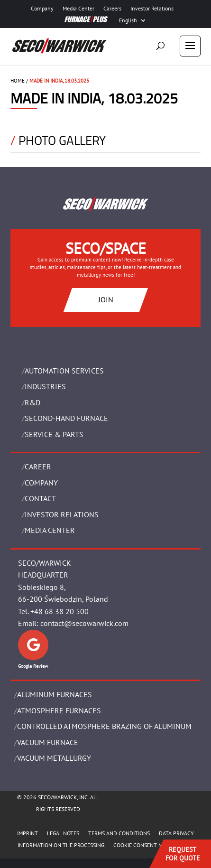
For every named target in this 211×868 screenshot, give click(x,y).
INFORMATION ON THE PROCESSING (61, 845)
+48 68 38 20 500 (60, 611)
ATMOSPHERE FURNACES (59, 710)
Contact (40, 498)
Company (42, 9)
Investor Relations (152, 9)
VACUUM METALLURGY (54, 758)
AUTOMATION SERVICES (64, 371)
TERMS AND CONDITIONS (119, 833)
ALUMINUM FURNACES (55, 694)
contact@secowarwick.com (84, 623)
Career (38, 467)
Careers (112, 9)
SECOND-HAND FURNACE (66, 418)
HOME (18, 81)
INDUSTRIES (45, 386)
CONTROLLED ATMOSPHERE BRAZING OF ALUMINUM (104, 726)
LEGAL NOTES (63, 833)
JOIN (106, 299)
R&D (32, 402)
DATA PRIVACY (176, 833)
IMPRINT (28, 833)
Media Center (78, 9)
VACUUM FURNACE (48, 742)
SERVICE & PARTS (54, 434)
